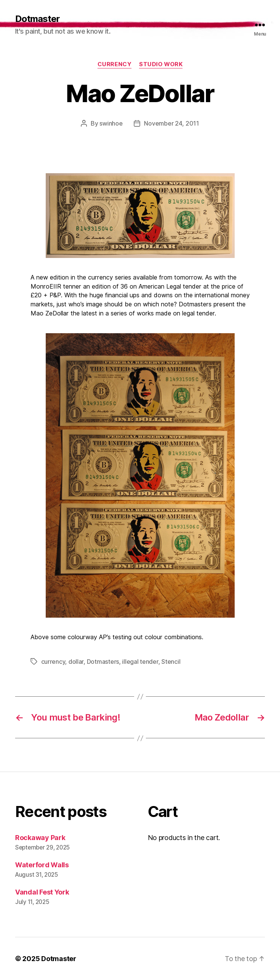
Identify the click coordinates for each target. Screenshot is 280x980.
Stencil (171, 662)
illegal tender (140, 662)
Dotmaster (37, 19)
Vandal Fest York (42, 892)
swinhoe (111, 123)
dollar (76, 662)
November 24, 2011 (171, 123)
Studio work (161, 64)
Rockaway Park (40, 838)
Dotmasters (103, 662)
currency (114, 64)
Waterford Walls (42, 865)
